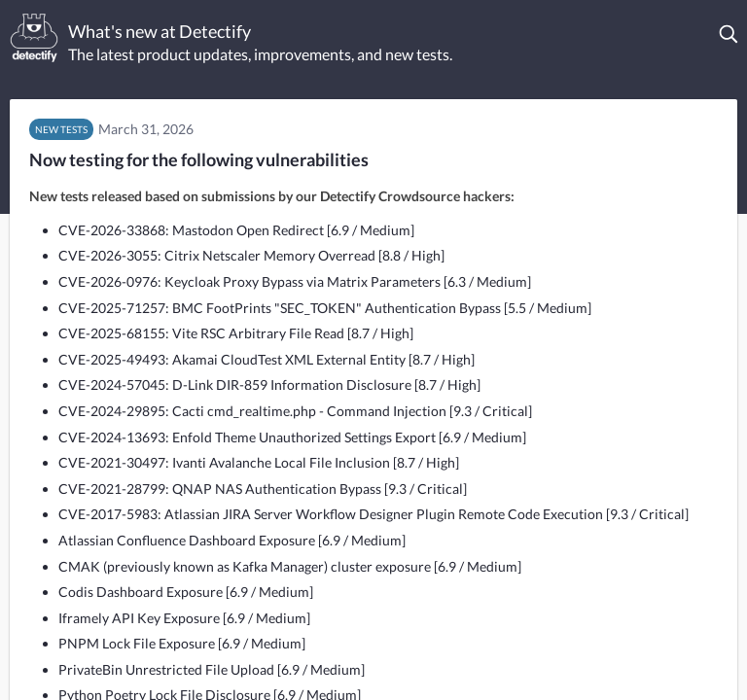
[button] (729, 34)
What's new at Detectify (160, 31)
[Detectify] (34, 38)
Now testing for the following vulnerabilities (199, 159)
